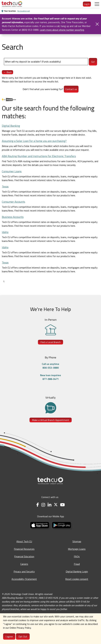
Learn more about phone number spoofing (62, 30)
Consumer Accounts (14, 202)
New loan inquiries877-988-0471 (50, 377)
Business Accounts (13, 217)
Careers (24, 564)
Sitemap (77, 541)
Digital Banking (11, 126)
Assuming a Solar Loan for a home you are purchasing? (34, 141)
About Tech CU (24, 541)
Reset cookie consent (77, 579)
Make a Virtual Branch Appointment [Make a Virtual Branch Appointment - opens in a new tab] (51, 420)
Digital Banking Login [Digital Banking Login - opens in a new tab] (77, 571)
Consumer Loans (12, 171)
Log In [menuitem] (87, 4)
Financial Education (24, 556)
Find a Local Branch (50, 342)
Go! (93, 62)
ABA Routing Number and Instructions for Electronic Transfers (39, 156)
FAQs (77, 556)
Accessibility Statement (24, 579)
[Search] (46, 62)
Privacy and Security (24, 571)
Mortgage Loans (77, 549)
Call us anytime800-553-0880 (50, 366)
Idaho (5, 232)
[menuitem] (12, 4)
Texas (5, 186)
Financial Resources (24, 549)
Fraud (77, 564)
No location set (24, 11)
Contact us (71, 89)
